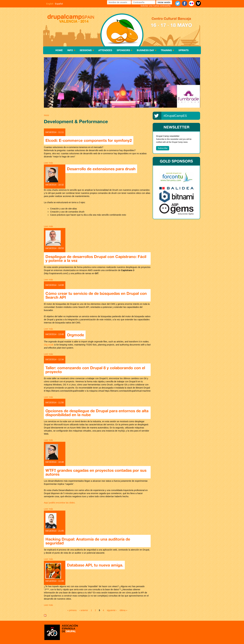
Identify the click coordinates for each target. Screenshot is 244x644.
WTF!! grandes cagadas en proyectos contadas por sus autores (96, 472)
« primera (72, 610)
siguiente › (112, 610)
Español (59, 4)
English (50, 4)
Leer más (48, 163)
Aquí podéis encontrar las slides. (60, 503)
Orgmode (75, 335)
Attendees (105, 50)
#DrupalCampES (175, 116)
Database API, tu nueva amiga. (95, 565)
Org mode (49, 345)
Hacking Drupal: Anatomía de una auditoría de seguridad (88, 541)
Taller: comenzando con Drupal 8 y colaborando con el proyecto (95, 370)
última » (123, 610)
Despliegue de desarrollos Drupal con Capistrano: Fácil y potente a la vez (96, 258)
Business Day (145, 50)
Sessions (86, 50)
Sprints (184, 50)
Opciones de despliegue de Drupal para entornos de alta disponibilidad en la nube (97, 413)
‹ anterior (84, 610)
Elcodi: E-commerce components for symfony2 (89, 140)
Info (70, 50)
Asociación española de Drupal (61, 632)
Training (166, 50)
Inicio (46, 115)
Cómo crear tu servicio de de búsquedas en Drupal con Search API (96, 295)
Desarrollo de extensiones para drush (101, 169)
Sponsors (123, 50)
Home (59, 50)
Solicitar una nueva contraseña (155, 6)
